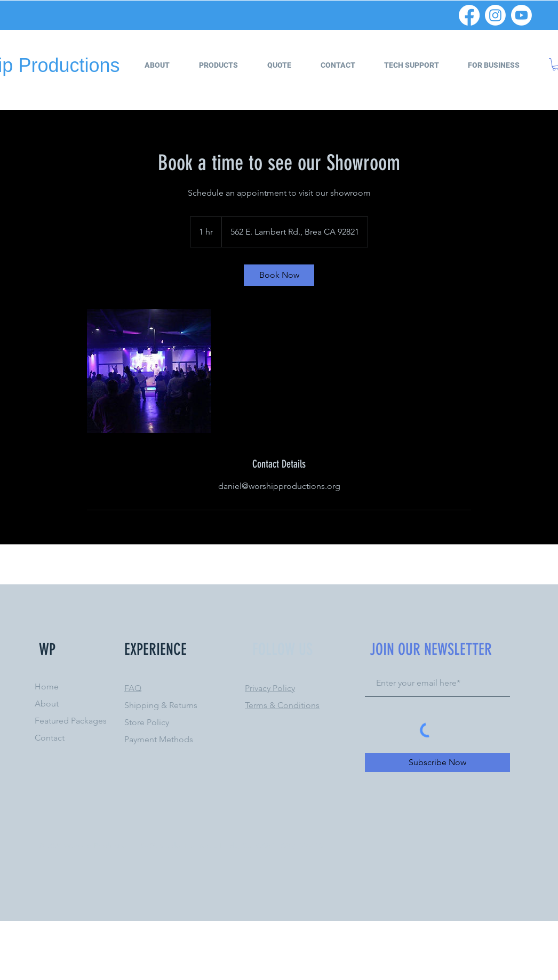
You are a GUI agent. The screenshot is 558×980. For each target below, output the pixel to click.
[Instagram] (495, 15)
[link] (279, 275)
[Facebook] (469, 15)
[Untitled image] (149, 371)
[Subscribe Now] (437, 762)
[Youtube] (521, 15)
